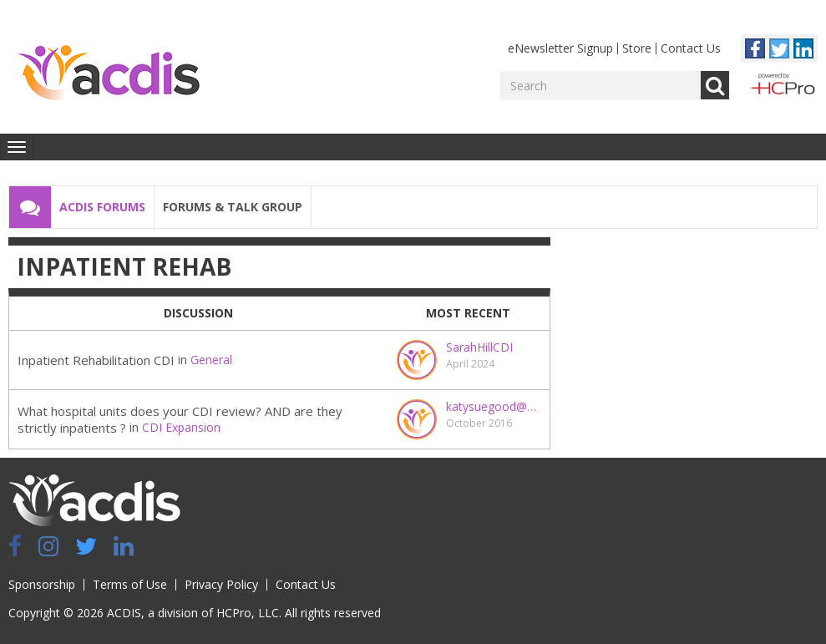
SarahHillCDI (479, 347)
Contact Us (691, 48)
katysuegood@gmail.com (494, 406)
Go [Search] (715, 85)
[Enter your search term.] (600, 85)
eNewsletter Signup (560, 48)
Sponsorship (42, 584)
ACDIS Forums (102, 207)
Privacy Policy (221, 584)
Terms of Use (130, 584)
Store (637, 48)
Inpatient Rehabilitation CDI (96, 360)
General (211, 360)
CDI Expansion (181, 427)
